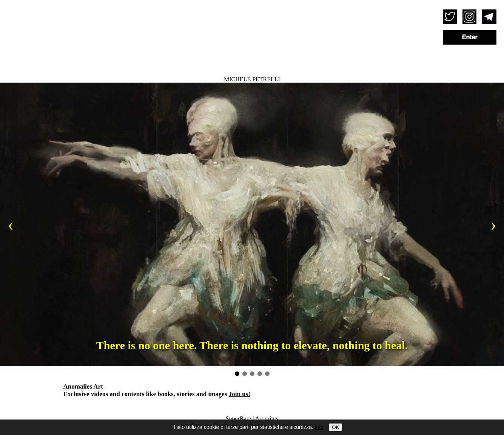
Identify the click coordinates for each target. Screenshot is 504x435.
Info (319, 427)
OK (335, 427)
